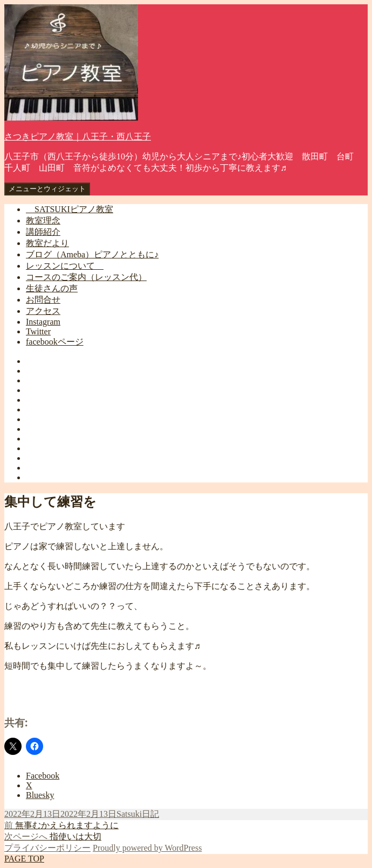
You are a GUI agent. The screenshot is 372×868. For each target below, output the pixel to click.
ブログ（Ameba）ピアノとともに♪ (92, 254)
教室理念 (43, 220)
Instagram (43, 322)
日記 (150, 814)
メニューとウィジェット (47, 189)
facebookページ (55, 342)
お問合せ (43, 300)
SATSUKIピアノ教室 (70, 209)
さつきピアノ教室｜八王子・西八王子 (78, 136)
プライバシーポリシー (47, 848)
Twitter (38, 331)
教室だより (47, 243)
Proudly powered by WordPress (147, 848)
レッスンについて (65, 266)
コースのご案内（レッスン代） (86, 277)
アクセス (43, 311)
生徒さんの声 (52, 288)
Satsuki (129, 814)
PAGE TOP (24, 859)
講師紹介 (43, 232)
